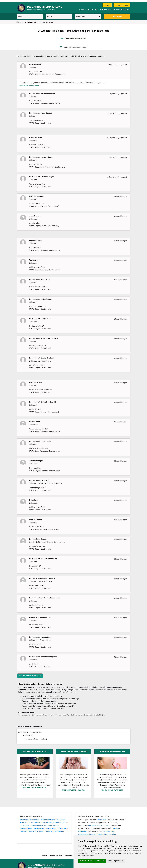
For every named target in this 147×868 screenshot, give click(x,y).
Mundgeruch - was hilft (112, 788)
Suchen (117, 14)
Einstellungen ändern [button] (115, 861)
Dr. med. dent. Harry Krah (39, 478)
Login (107, 3)
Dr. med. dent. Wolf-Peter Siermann (44, 336)
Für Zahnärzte (122, 3)
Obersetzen (62, 826)
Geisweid (49, 820)
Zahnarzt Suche (85, 8)
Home (19, 20)
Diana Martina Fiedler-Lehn (40, 615)
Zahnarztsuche (31, 20)
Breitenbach (35, 817)
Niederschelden (26, 826)
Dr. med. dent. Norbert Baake (41, 155)
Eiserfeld (24, 820)
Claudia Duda (35, 419)
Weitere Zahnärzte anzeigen (30, 673)
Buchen (44, 817)
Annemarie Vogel (36, 459)
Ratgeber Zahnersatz (104, 8)
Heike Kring (34, 498)
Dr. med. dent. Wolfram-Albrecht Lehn (44, 596)
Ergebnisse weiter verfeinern (75, 36)
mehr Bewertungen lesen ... (30, 83)
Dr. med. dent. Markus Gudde (41, 635)
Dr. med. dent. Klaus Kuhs (40, 278)
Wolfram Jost (35, 258)
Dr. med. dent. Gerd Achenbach (42, 356)
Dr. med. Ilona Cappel (38, 537)
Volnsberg (50, 829)
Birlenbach (24, 817)
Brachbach (102, 817)
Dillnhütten (61, 817)
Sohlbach (32, 829)
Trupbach (41, 829)
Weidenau (59, 829)
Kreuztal (94, 832)
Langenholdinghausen (39, 823)
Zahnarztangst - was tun (74, 788)
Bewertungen (122, 8)
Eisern (31, 820)
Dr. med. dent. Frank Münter (40, 439)
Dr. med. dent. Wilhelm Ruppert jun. (43, 557)
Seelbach (24, 829)
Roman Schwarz (36, 238)
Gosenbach (58, 820)
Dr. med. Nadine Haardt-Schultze (42, 576)
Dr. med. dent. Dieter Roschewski (43, 400)
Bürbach (51, 817)
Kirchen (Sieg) (110, 829)
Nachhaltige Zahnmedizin (35, 785)
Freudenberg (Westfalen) (99, 823)
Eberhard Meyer (36, 517)
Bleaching (29, 733)
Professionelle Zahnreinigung (36, 737)
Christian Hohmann (37, 194)
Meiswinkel (54, 823)
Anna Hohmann (35, 214)
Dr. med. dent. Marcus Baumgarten (43, 655)
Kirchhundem (84, 832)
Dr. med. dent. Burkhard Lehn (41, 317)
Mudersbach (103, 832)
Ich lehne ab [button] (100, 861)
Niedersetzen (39, 826)
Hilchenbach (83, 829)
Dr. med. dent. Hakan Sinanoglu (42, 175)
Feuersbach (39, 820)
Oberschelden (51, 826)
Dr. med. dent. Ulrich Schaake (41, 297)
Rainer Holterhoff (36, 135)
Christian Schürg (36, 380)
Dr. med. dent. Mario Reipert (40, 111)
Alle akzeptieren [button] (86, 861)
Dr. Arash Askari (36, 62)
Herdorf (116, 826)
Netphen (113, 832)
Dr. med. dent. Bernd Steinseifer (42, 91)
